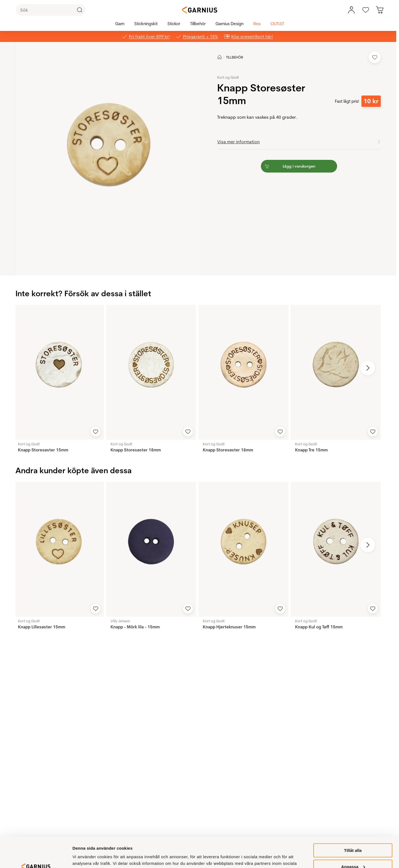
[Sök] (51, 10)
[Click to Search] (80, 10)
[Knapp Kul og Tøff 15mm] (336, 549)
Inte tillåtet (353, 854)
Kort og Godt (228, 77)
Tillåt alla (353, 822)
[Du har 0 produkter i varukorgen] (380, 10)
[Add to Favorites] (375, 57)
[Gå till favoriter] (366, 10)
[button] (109, 159)
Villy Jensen (120, 621)
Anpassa (353, 838)
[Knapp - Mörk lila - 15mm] (151, 549)
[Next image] (368, 368)
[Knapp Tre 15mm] (336, 372)
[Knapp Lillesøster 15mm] (59, 549)
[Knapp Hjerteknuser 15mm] (243, 549)
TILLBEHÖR (235, 57)
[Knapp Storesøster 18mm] (151, 372)
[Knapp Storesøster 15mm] (59, 372)
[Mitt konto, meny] (351, 10)
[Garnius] (200, 10)
